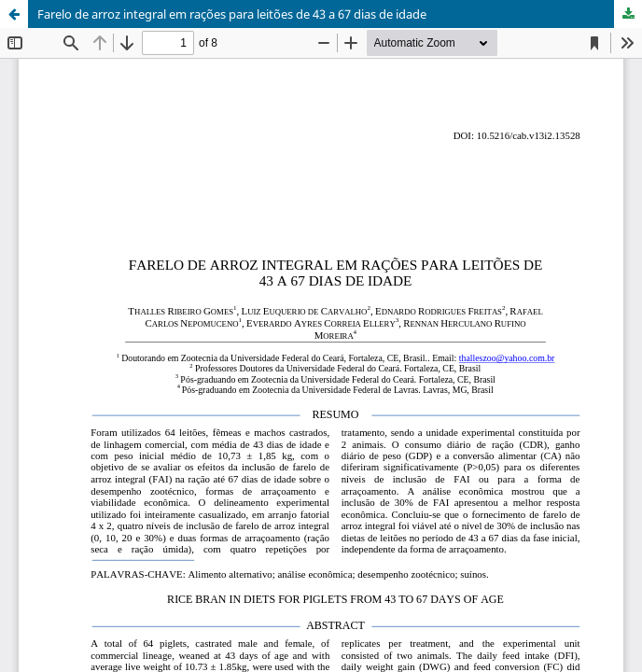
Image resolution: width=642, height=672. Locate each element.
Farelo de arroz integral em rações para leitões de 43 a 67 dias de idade (232, 14)
